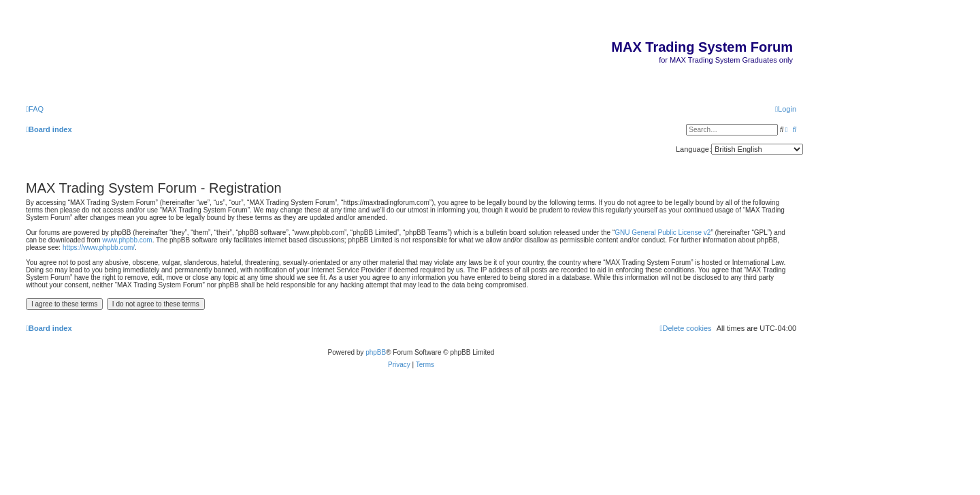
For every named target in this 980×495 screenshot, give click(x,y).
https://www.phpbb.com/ (99, 247)
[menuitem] (35, 109)
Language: (693, 149)
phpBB (376, 352)
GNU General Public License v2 (663, 233)
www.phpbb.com (127, 240)
